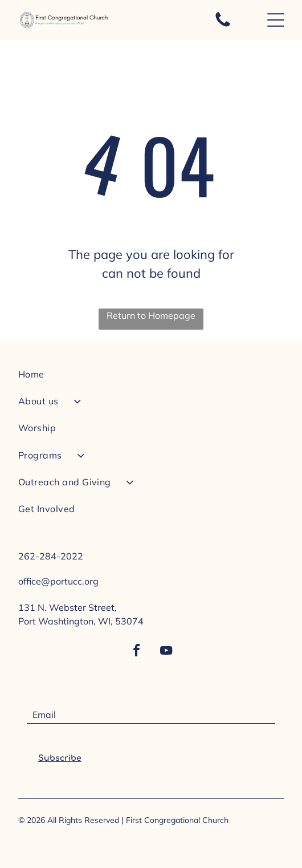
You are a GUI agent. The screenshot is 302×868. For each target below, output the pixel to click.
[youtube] (166, 652)
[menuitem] (151, 378)
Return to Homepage (151, 315)
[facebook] (136, 652)
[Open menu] (276, 20)
